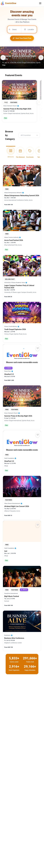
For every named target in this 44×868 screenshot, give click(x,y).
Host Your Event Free (22, 38)
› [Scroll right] (39, 102)
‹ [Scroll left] (5, 102)
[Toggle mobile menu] (40, 3)
